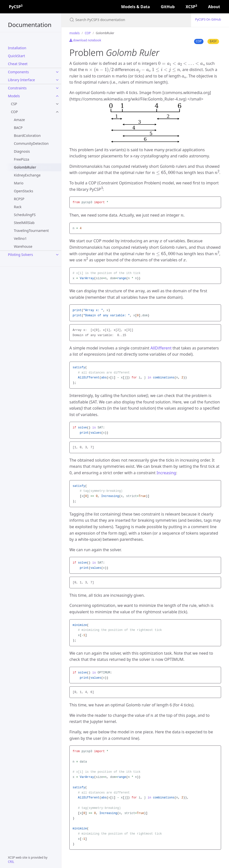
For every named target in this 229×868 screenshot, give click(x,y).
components (18, 72)
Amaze (19, 120)
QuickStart (16, 56)
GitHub (168, 7)
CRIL (11, 862)
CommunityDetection (31, 143)
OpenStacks (24, 191)
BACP (18, 128)
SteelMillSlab (24, 223)
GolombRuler (25, 167)
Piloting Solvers (20, 255)
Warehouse (23, 246)
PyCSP (16, 7)
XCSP (191, 7)
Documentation (30, 25)
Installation (17, 48)
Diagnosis (22, 151)
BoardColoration (27, 136)
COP (14, 112)
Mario (19, 183)
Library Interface (21, 80)
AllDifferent (161, 348)
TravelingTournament (31, 231)
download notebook (85, 40)
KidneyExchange (27, 175)
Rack (18, 207)
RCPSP (19, 199)
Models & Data (136, 7)
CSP (14, 104)
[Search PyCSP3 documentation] (126, 20)
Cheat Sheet (18, 64)
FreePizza (22, 159)
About (214, 7)
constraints (17, 88)
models (14, 96)
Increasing (166, 473)
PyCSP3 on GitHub (208, 19)
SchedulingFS (25, 215)
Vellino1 (20, 238)
